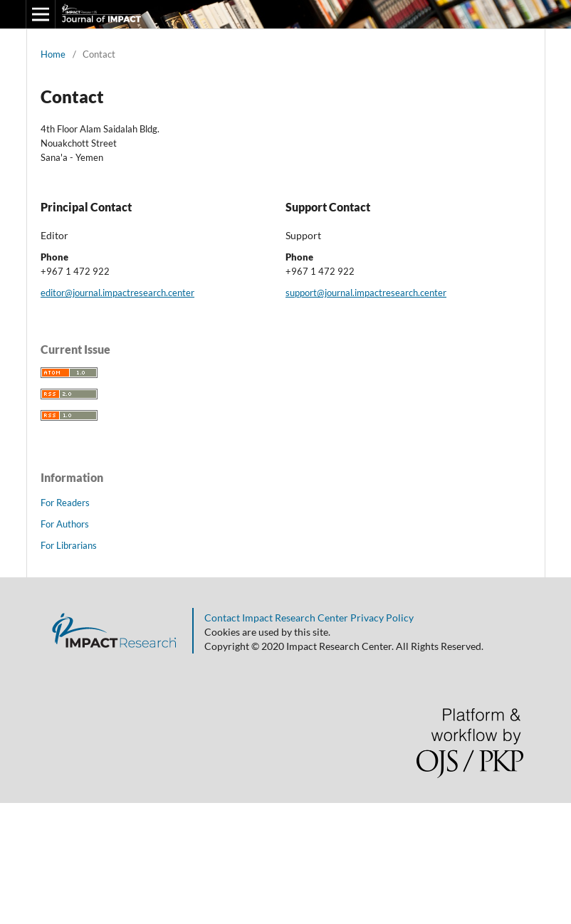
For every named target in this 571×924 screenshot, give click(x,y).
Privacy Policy (381, 618)
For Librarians (69, 545)
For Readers (65, 503)
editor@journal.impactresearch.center (117, 293)
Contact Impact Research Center (276, 618)
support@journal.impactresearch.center (366, 293)
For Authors (65, 524)
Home (53, 54)
